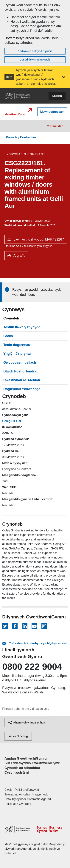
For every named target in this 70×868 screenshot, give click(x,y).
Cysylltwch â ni (17, 773)
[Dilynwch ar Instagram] (44, 626)
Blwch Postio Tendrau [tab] (21, 371)
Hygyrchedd (40, 794)
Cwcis (8, 790)
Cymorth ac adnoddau (22, 768)
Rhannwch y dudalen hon (27, 723)
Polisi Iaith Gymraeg (18, 804)
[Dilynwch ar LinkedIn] (25, 626)
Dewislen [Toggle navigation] (55, 126)
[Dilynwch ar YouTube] (34, 626)
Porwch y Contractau (21, 137)
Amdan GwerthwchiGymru (26, 758)
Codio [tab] (8, 336)
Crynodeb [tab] (11, 318)
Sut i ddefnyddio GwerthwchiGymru (33, 763)
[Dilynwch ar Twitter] (5, 626)
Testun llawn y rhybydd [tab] (22, 327)
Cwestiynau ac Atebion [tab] (22, 380)
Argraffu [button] (19, 256)
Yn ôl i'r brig (18, 736)
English (57, 96)
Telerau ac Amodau (17, 794)
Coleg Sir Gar (12, 421)
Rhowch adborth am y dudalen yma (26, 709)
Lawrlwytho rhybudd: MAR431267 (38, 239)
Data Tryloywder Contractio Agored (28, 799)
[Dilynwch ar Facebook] (15, 626)
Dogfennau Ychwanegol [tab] (22, 389)
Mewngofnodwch (52, 112)
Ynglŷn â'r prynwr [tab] (17, 354)
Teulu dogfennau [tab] (17, 345)
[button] (64, 77)
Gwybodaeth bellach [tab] (20, 362)
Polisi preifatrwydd (27, 790)
